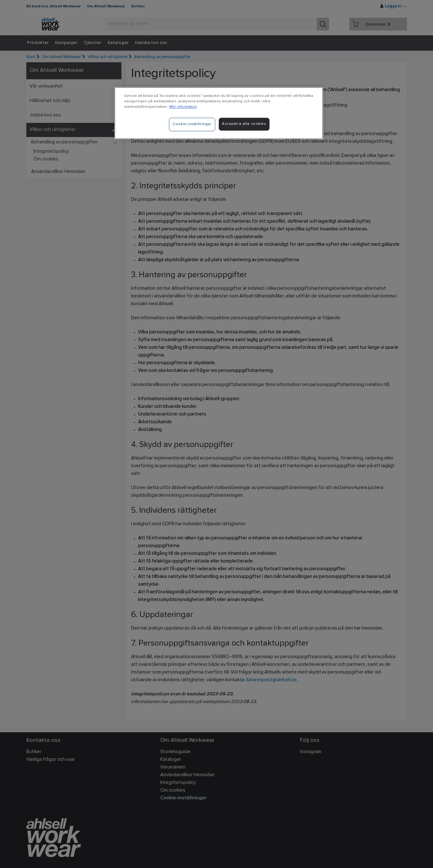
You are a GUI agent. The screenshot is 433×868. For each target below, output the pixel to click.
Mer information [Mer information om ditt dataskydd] (183, 107)
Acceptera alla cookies (244, 124)
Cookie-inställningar (192, 124)
